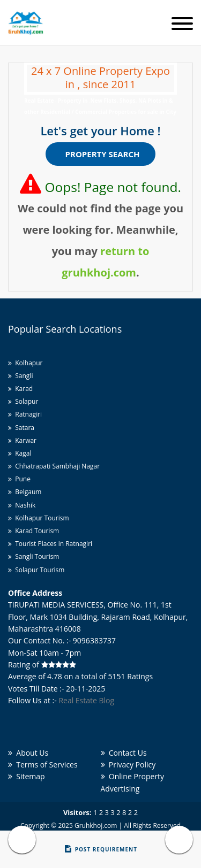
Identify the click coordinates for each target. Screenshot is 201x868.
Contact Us (124, 753)
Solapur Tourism (36, 570)
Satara (21, 428)
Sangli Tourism (33, 556)
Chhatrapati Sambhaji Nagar (54, 466)
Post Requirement (101, 849)
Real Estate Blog (86, 700)
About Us (28, 753)
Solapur (23, 401)
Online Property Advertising (133, 782)
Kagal (20, 453)
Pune (19, 479)
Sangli (20, 376)
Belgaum (25, 492)
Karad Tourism (33, 531)
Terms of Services (43, 765)
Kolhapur (25, 363)
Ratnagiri (25, 414)
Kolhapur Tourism (39, 518)
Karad (20, 389)
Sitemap (27, 776)
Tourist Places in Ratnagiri (50, 544)
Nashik (22, 505)
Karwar (22, 440)
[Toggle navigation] (182, 24)
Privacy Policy (128, 765)
